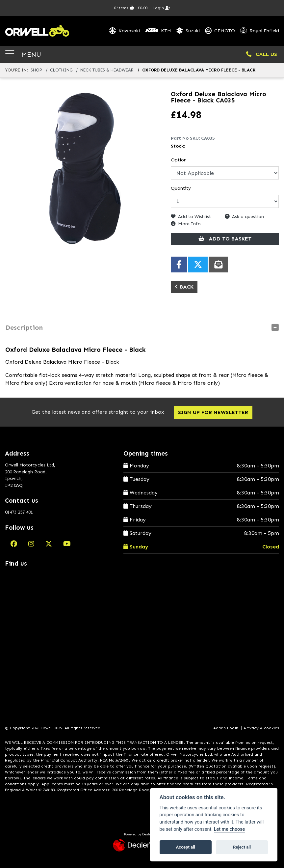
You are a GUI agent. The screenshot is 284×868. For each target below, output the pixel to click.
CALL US (262, 55)
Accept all (186, 847)
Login (161, 8)
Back (184, 287)
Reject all (242, 847)
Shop (36, 71)
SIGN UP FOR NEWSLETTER (213, 413)
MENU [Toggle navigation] (23, 55)
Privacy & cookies (261, 729)
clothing (61, 71)
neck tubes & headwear (107, 71)
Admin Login (226, 729)
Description (24, 328)
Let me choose (230, 829)
